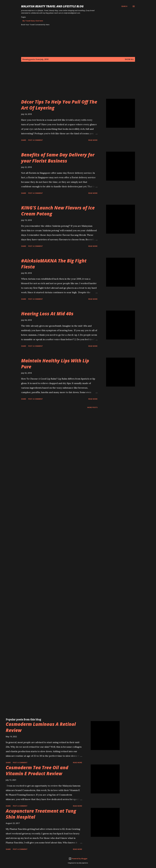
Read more (93, 140)
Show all (129, 59)
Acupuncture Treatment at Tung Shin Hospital (41, 814)
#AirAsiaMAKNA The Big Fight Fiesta (54, 264)
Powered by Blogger (78, 859)
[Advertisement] (74, 83)
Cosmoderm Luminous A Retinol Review (41, 727)
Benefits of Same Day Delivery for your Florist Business (58, 158)
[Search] (124, 6)
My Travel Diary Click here (33, 21)
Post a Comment (36, 140)
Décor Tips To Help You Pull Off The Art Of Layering (59, 105)
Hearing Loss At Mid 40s (47, 314)
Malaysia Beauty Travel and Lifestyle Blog (52, 6)
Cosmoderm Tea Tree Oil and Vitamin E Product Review (37, 770)
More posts (92, 407)
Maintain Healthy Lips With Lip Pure (55, 364)
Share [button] (24, 140)
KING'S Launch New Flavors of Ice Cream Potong (58, 211)
